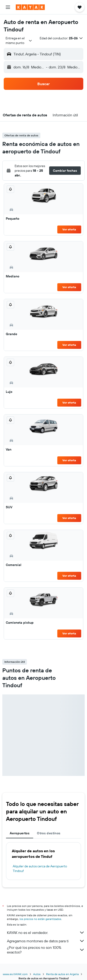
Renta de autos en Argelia (62, 974)
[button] (8, 7)
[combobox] (19, 40)
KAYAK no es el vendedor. (46, 933)
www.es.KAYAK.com (15, 974)
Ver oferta (69, 229)
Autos (37, 974)
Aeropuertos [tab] (20, 833)
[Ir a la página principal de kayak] (30, 7)
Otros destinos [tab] (49, 833)
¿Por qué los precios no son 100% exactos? (46, 950)
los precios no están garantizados (40, 919)
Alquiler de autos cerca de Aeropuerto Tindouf (40, 869)
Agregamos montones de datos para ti (46, 941)
